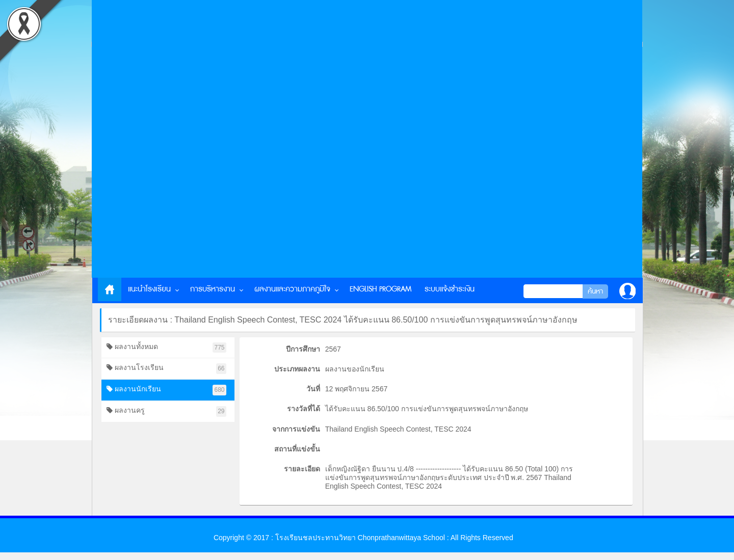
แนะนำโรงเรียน (149, 289)
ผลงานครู (166, 411)
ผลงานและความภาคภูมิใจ (292, 289)
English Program (381, 289)
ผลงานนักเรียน (166, 390)
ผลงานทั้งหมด (166, 348)
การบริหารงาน (213, 289)
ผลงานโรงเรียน (166, 369)
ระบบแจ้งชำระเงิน (450, 289)
